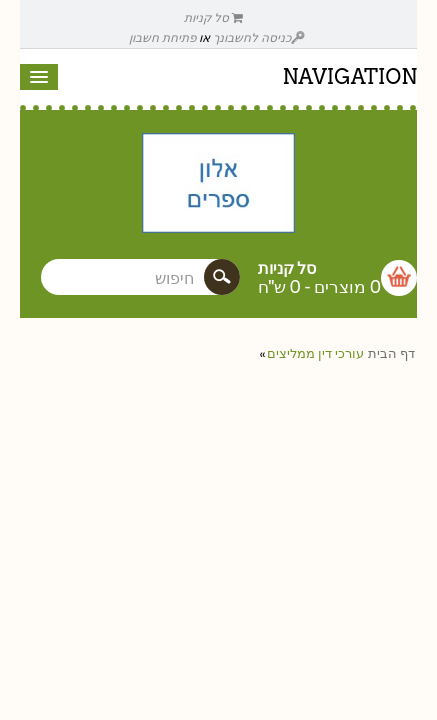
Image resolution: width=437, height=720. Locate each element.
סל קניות (214, 17)
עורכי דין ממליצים (315, 353)
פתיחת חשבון (162, 37)
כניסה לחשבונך (259, 37)
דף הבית (391, 353)
